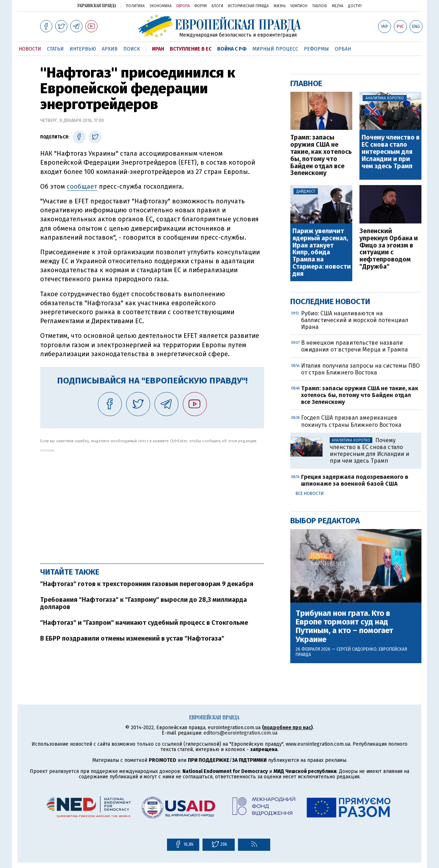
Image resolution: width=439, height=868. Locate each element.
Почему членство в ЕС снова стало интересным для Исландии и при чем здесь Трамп (391, 152)
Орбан (343, 49)
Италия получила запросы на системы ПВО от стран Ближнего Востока (360, 369)
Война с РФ (232, 49)
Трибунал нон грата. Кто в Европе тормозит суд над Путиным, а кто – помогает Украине (344, 626)
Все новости (310, 494)
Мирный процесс (275, 49)
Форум (201, 6)
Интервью (83, 49)
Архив (110, 49)
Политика (135, 6)
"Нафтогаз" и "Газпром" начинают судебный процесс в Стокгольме (144, 623)
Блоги (217, 6)
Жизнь (280, 6)
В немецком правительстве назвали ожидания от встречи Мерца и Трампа (354, 346)
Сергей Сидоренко (357, 649)
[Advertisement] (152, 503)
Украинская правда (97, 6)
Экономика (161, 6)
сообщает (82, 187)
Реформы (316, 49)
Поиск (132, 49)
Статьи (55, 49)
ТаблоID (320, 6)
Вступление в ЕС (191, 49)
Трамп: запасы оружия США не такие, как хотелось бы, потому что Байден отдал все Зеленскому (321, 155)
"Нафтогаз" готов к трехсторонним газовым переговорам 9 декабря (147, 584)
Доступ (355, 6)
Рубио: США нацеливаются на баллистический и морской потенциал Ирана (355, 320)
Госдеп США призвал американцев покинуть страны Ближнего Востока (351, 421)
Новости (30, 49)
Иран (158, 49)
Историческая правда (248, 6)
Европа (183, 6)
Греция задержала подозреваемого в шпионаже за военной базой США (355, 480)
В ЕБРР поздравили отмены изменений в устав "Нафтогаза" (132, 638)
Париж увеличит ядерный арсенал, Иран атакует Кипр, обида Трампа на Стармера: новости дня (322, 253)
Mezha (338, 6)
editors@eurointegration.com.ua (240, 733)
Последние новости (330, 301)
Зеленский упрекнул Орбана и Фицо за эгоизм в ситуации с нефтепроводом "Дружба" (389, 249)
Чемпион (299, 6)
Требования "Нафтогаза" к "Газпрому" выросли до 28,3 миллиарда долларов (144, 603)
